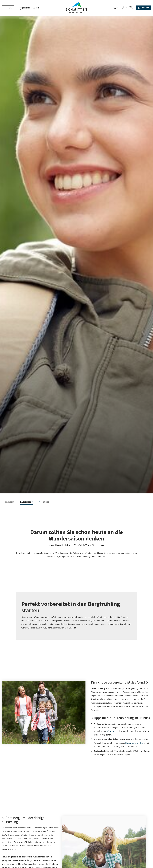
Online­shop (143, 8)
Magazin (30, 8)
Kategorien (27, 502)
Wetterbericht (113, 731)
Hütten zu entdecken (134, 743)
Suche (44, 502)
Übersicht (9, 502)
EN (41, 8)
